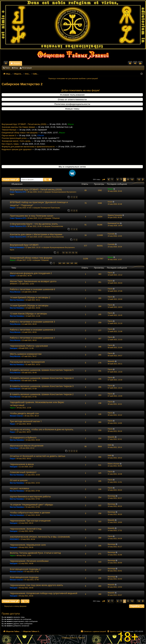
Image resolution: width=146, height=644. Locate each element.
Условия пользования (72, 95)
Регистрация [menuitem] (141, 64)
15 (63, 253)
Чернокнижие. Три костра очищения (30, 521)
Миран (110, 189)
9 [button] (128, 180)
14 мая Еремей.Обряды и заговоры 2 (30, 297)
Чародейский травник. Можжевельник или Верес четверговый (37, 404)
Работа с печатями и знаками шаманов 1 (32, 338)
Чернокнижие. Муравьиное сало (28, 545)
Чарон (12, 408)
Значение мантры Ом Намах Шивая (18, 135)
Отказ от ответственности (72, 99)
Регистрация (27, 68)
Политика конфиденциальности (72, 104)
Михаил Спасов (16, 416)
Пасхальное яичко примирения (27, 362)
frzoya (110, 202)
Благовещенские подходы (24, 577)
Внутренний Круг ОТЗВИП (24, 245)
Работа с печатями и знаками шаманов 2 (32, 330)
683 (64, 263)
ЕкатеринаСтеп (114, 223)
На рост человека (20, 488)
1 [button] (112, 180)
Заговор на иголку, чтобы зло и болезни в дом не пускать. (42, 429)
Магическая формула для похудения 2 (31, 273)
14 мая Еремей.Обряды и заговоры (29, 305)
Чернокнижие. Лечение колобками (29, 561)
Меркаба (111, 361)
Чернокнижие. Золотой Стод (26, 529)
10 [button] (132, 180)
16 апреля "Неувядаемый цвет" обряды (31, 504)
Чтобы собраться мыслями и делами (30, 512)
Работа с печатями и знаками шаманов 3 (32, 322)
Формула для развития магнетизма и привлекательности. (28, 155)
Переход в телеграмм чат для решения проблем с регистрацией (73, 78)
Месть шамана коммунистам (26, 354)
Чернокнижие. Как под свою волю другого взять (36, 585)
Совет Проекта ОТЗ (18, 192)
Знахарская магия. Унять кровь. (16, 149)
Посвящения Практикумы (50, 208)
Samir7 (13, 276)
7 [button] (121, 180)
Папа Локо (14, 448)
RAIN (110, 445)
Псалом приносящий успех (14, 146)
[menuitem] (130, 63)
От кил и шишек (19, 480)
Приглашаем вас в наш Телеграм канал (32, 216)
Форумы (43, 63)
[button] (104, 180)
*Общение (56, 218)
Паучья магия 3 (9, 144)
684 (68, 263)
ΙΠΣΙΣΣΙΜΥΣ (14, 539)
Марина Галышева (115, 215)
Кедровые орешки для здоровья (17, 157)
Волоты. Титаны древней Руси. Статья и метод (35, 553)
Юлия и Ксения (114, 464)
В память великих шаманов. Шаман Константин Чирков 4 (42, 378)
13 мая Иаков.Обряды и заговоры (28, 313)
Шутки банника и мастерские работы (30, 496)
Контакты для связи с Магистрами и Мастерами (36, 234)
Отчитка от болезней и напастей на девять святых (38, 456)
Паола (110, 273)
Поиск (7, 68)
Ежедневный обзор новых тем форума (20, 141)
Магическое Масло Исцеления (27, 445)
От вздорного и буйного (23, 437)
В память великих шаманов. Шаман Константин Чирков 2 (42, 394)
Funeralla (111, 234)
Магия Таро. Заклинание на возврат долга (33, 281)
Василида (111, 496)
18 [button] (139, 180)
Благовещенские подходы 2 (25, 569)
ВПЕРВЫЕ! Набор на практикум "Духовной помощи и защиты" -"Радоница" (39, 204)
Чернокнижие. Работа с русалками (29, 346)
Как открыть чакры (10, 152)
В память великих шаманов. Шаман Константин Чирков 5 (42, 370)
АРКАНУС (14, 284)
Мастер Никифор (17, 247)
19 (76, 253)
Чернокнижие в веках (22, 464)
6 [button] (118, 180)
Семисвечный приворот (23, 472)
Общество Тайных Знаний (22, 63)
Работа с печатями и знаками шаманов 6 (32, 289)
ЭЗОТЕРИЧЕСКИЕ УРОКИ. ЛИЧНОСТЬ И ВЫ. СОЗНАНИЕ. (40, 537)
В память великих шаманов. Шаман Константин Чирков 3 (42, 386)
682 (60, 263)
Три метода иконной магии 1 (26, 421)
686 (76, 263)
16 (67, 253)
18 (73, 253)
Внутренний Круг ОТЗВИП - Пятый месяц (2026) (24, 132)
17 (70, 253)
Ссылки (6, 64)
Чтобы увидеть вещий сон (24, 413)
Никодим (14, 348)
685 (72, 263)
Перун (12, 208)
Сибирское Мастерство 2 (22, 84)
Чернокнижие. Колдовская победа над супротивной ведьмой (44, 593)
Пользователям (57, 226)
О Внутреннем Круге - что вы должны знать (34, 224)
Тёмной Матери (9, 138)
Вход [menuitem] (136, 64)
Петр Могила (15, 292)
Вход (16, 68)
